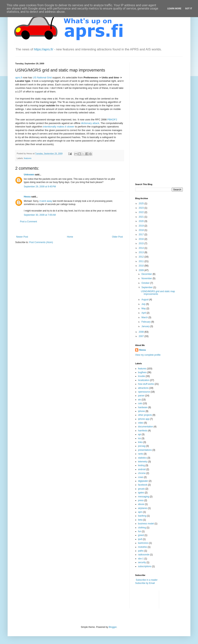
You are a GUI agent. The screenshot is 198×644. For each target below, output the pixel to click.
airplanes (143, 508)
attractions (143, 388)
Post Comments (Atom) (41, 242)
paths (141, 551)
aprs (140, 512)
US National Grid (42, 78)
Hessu (27, 197)
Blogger (113, 627)
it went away (46, 201)
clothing (142, 528)
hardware (143, 407)
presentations (145, 450)
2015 (142, 243)
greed (141, 535)
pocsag (142, 446)
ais (139, 400)
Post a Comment (28, 222)
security (142, 562)
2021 (142, 217)
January (146, 326)
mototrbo (143, 547)
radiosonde (144, 555)
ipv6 (140, 539)
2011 (142, 261)
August (145, 300)
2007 (142, 336)
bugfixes (142, 372)
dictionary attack (90, 123)
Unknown (29, 175)
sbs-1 (141, 559)
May (144, 308)
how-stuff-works (146, 384)
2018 (142, 230)
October (146, 283)
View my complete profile (148, 355)
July (144, 304)
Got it (189, 9)
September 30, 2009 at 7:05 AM (40, 215)
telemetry (143, 462)
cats (140, 403)
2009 (142, 270)
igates (141, 493)
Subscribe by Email (145, 583)
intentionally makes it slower (59, 127)
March (145, 317)
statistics (142, 458)
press (141, 500)
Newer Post (22, 237)
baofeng (142, 516)
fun (140, 531)
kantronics (143, 543)
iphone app (144, 419)
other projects (145, 415)
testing (141, 465)
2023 (142, 208)
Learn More (174, 9)
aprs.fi (19, 78)
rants (141, 454)
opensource (144, 392)
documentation (146, 427)
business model (146, 524)
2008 (142, 332)
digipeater (143, 481)
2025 (142, 204)
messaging (144, 497)
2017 (142, 235)
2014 (142, 248)
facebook (143, 485)
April (144, 313)
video (141, 423)
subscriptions (145, 566)
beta (140, 520)
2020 (142, 221)
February (146, 322)
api (140, 434)
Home (70, 237)
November (147, 278)
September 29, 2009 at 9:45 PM (40, 187)
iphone (141, 411)
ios (139, 438)
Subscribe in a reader (147, 580)
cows (141, 477)
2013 (142, 252)
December (147, 274)
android (142, 469)
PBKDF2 (112, 120)
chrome (142, 473)
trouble (142, 376)
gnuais (141, 489)
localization (144, 380)
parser (141, 396)
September (147, 287)
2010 (142, 266)
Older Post (117, 237)
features (28, 158)
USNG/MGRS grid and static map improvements (158, 293)
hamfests (143, 431)
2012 (142, 257)
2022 (142, 212)
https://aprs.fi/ (44, 49)
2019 (142, 226)
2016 (142, 239)
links (140, 442)
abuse (141, 504)
